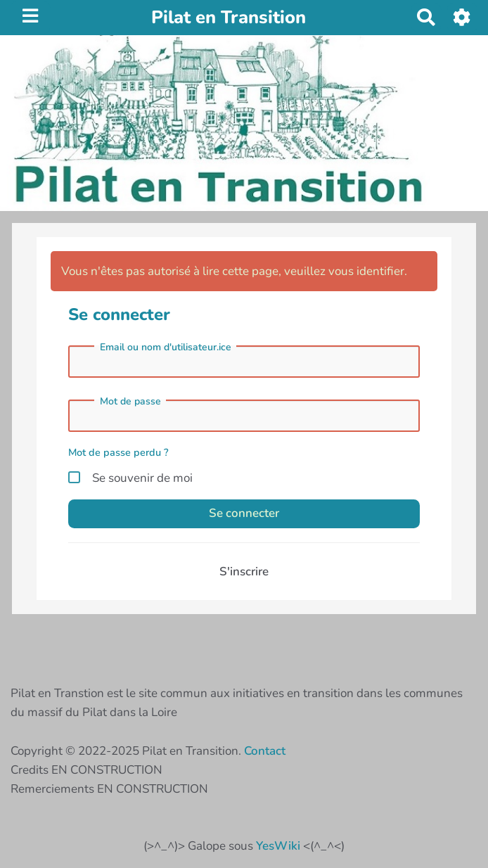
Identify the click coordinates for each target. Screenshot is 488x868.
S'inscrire (244, 572)
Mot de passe (130, 402)
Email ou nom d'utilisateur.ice (166, 347)
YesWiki (278, 846)
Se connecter (244, 513)
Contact (265, 751)
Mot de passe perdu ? (118, 452)
